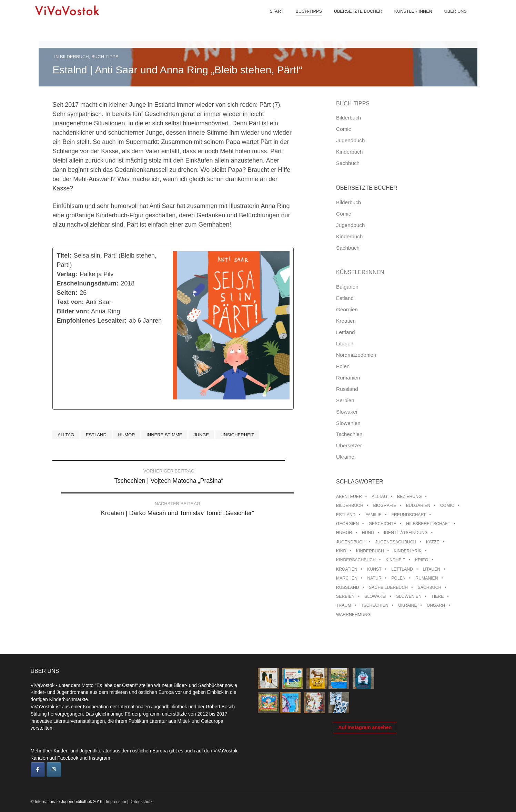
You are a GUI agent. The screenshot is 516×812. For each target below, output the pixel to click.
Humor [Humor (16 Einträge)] (344, 533)
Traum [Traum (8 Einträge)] (344, 605)
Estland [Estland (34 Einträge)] (346, 515)
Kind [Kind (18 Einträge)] (341, 551)
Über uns (449, 21)
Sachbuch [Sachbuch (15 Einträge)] (430, 587)
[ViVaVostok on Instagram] (54, 770)
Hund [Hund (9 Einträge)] (368, 533)
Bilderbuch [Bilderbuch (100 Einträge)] (350, 506)
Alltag (66, 435)
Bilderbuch (74, 57)
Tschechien (349, 434)
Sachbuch (348, 163)
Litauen (345, 343)
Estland (96, 435)
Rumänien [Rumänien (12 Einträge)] (427, 578)
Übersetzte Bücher (352, 21)
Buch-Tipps (303, 21)
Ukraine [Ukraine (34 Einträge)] (407, 605)
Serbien (345, 400)
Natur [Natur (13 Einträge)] (374, 578)
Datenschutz (141, 802)
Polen (343, 366)
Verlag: (67, 274)
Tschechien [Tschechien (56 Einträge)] (375, 605)
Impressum (116, 802)
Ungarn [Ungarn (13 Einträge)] (436, 605)
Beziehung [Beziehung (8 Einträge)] (409, 497)
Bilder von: (73, 311)
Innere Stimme (164, 435)
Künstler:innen (407, 21)
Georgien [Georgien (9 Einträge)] (347, 524)
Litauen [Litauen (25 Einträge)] (431, 569)
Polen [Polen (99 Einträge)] (398, 578)
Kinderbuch (349, 152)
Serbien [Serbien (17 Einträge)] (345, 596)
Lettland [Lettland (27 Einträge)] (402, 569)
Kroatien (346, 321)
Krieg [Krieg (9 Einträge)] (422, 560)
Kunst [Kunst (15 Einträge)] (374, 569)
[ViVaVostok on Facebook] (38, 770)
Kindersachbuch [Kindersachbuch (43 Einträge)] (356, 560)
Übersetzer (349, 445)
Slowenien (348, 423)
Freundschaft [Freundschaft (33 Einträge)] (409, 515)
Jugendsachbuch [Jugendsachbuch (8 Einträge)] (396, 542)
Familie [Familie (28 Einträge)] (373, 515)
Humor (126, 435)
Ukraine (345, 457)
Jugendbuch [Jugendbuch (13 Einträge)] (351, 542)
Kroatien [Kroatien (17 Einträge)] (347, 569)
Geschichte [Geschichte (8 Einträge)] (383, 524)
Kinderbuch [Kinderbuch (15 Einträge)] (370, 551)
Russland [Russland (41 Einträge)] (348, 587)
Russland (347, 389)
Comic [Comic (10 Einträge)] (447, 506)
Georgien (347, 309)
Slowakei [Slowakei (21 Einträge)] (375, 596)
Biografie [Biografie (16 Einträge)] (385, 506)
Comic (343, 129)
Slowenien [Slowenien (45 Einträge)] (409, 596)
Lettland (345, 332)
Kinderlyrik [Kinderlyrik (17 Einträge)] (408, 551)
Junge (201, 435)
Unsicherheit (237, 435)
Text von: (70, 302)
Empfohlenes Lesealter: (92, 321)
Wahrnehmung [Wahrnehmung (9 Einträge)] (353, 615)
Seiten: (67, 293)
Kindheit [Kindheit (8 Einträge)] (396, 560)
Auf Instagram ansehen (365, 765)
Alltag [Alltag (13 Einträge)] (379, 497)
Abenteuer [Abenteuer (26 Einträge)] (349, 497)
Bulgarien (347, 287)
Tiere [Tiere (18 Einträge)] (437, 596)
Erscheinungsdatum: (88, 283)
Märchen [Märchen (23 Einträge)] (347, 578)
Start (271, 21)
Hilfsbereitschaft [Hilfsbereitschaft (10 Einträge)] (428, 524)
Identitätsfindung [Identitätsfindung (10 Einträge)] (406, 533)
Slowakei (347, 412)
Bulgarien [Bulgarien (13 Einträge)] (418, 506)
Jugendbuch (350, 140)
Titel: (64, 256)
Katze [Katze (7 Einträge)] (433, 542)
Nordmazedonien (356, 355)
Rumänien (348, 378)
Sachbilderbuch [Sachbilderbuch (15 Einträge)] (388, 587)
